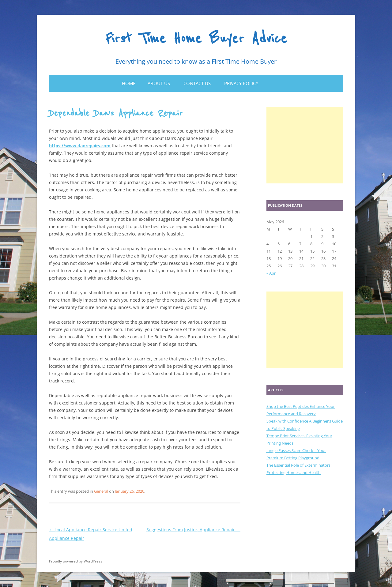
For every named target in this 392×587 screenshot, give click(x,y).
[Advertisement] (305, 145)
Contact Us (197, 83)
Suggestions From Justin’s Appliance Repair (193, 530)
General (101, 491)
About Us (159, 83)
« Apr (271, 273)
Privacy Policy (241, 83)
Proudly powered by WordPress (76, 561)
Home (129, 83)
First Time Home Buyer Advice (196, 39)
